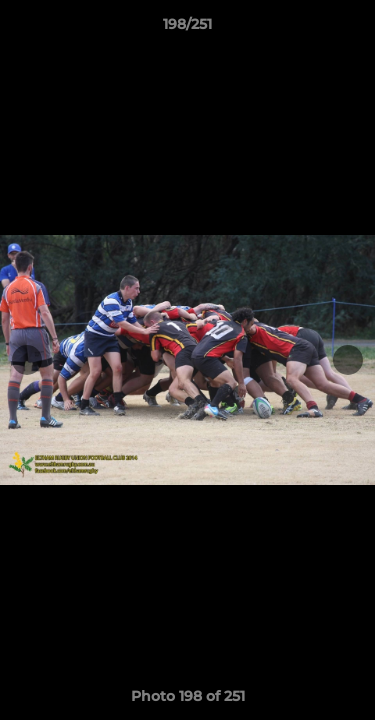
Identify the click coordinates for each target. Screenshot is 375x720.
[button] (351, 29)
